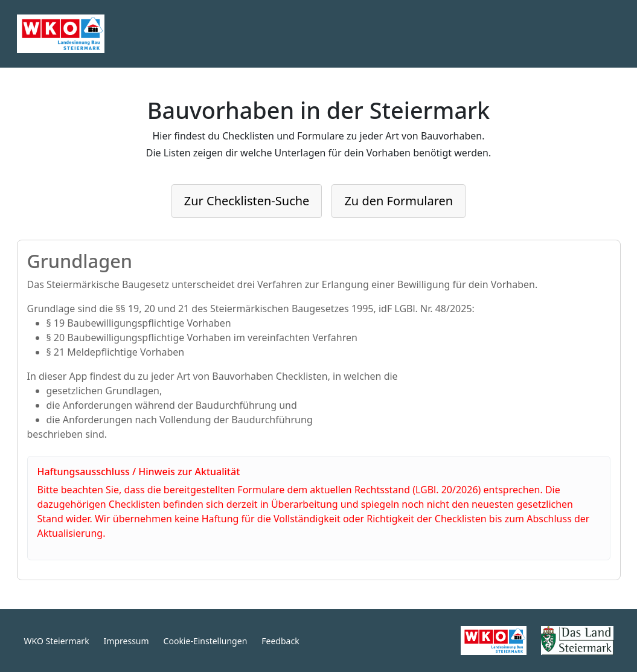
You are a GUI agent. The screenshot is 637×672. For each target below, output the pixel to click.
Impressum (126, 641)
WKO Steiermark (57, 641)
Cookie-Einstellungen (206, 641)
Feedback (280, 641)
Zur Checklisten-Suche (247, 201)
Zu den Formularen (399, 201)
